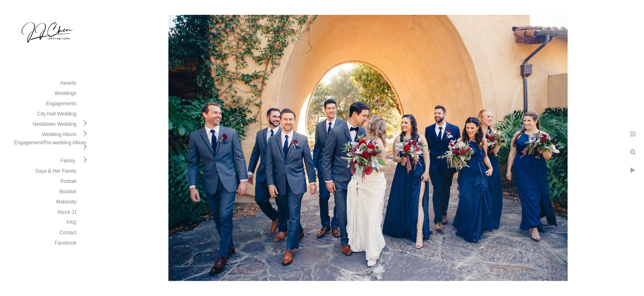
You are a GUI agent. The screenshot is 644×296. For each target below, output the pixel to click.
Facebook (66, 243)
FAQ (71, 222)
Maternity (66, 202)
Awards (68, 83)
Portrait (68, 181)
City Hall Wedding (57, 114)
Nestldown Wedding (54, 124)
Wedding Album (59, 134)
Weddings (66, 93)
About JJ (67, 212)
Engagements (61, 104)
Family (68, 161)
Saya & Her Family (56, 171)
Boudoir (68, 192)
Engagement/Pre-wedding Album (50, 143)
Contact (68, 233)
